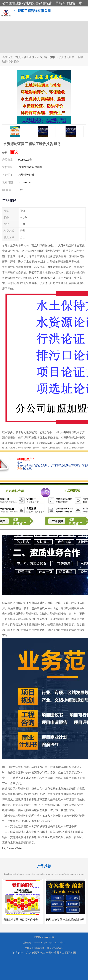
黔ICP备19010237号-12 (55, 943)
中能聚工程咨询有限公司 (37, 948)
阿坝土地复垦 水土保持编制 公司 (66, 920)
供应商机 (29, 57)
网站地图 (71, 953)
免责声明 (45, 953)
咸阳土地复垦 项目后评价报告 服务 (23, 920)
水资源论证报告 (46, 57)
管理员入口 (58, 953)
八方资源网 (33, 953)
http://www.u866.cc (12, 848)
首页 (18, 57)
